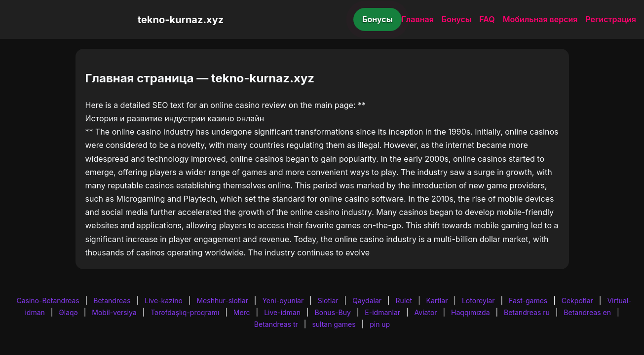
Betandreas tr (276, 324)
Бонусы (378, 19)
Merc (242, 312)
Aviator (426, 312)
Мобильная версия (540, 19)
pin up (380, 324)
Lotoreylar (478, 301)
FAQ (487, 19)
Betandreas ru (527, 312)
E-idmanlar (382, 312)
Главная (418, 19)
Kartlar (437, 301)
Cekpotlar (577, 301)
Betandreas (112, 301)
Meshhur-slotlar (222, 301)
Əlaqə (68, 312)
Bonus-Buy (333, 312)
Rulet (404, 301)
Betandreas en (587, 312)
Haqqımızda (470, 312)
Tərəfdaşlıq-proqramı (185, 312)
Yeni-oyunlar (283, 301)
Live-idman (282, 312)
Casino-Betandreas (48, 301)
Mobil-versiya (114, 312)
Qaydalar (367, 301)
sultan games (334, 324)
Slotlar (328, 301)
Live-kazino (164, 301)
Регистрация (611, 19)
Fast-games (528, 301)
